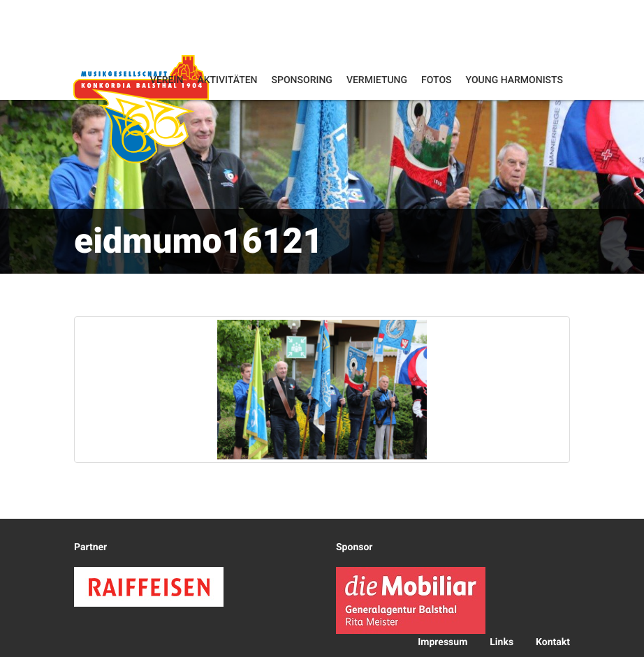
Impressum (442, 642)
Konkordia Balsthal (141, 109)
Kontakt (553, 642)
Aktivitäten (227, 80)
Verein (167, 80)
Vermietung (377, 80)
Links (502, 642)
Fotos (437, 80)
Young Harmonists (514, 80)
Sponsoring (302, 80)
